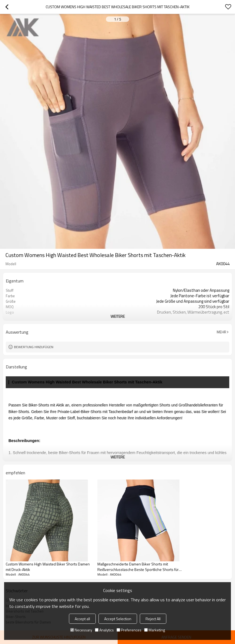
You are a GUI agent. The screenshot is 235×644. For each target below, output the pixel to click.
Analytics (104, 630)
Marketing (155, 630)
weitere (118, 316)
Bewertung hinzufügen (34, 347)
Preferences (129, 630)
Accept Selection (118, 619)
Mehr (221, 332)
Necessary (81, 630)
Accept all (82, 619)
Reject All (153, 619)
